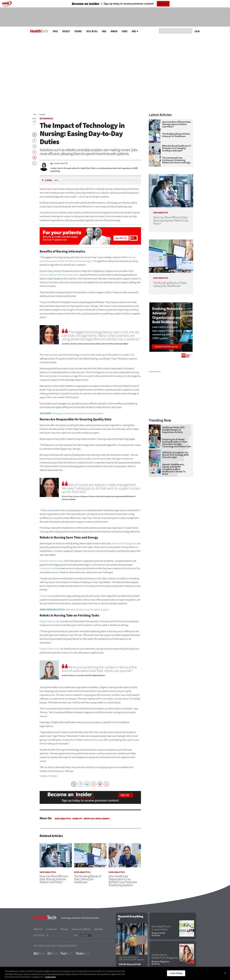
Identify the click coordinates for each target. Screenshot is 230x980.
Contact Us (52, 929)
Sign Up (162, 4)
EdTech (53, 954)
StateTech (83, 954)
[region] (115, 973)
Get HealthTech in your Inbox (161, 928)
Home (35, 115)
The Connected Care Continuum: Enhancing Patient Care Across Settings (176, 160)
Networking (43, 115)
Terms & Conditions (81, 929)
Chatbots (44, 596)
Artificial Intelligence (97, 819)
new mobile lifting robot (125, 543)
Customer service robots (51, 561)
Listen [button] (48, 180)
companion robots (49, 568)
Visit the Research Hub (130, 964)
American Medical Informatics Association (60, 275)
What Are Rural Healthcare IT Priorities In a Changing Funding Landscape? (177, 148)
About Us (38, 929)
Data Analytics (63, 819)
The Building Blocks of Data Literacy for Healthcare (176, 135)
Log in (197, 31)
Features (78, 31)
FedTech (67, 954)
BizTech (39, 954)
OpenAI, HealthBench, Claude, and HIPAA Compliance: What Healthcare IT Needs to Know (174, 469)
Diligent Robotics (48, 621)
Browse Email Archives (158, 934)
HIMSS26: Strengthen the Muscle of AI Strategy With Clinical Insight (175, 455)
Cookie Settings (176, 973)
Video (104, 31)
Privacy (64, 929)
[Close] (225, 973)
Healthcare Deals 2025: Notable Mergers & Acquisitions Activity (173, 430)
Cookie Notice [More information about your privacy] (50, 977)
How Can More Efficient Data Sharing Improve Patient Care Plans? (176, 124)
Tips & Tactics (92, 31)
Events (125, 31)
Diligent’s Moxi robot (50, 649)
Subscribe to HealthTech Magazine (165, 957)
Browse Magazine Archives (160, 963)
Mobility (77, 819)
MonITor (114, 31)
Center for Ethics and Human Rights (75, 261)
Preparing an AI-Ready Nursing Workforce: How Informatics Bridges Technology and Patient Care (177, 443)
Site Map (99, 929)
